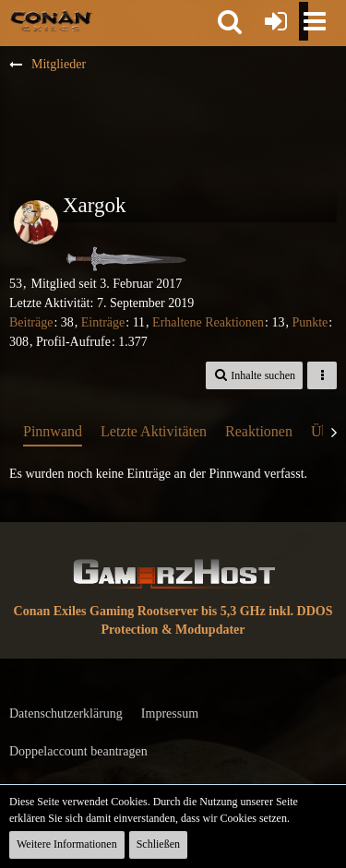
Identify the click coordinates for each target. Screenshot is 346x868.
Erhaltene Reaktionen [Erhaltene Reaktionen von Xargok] (208, 322)
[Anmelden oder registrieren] (276, 21)
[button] (230, 21)
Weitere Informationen (67, 844)
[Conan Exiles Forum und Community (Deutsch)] (51, 20)
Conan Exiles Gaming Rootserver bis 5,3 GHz (140, 611)
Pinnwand (53, 431)
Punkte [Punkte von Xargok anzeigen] (310, 322)
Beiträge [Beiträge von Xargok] (31, 322)
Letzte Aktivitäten (154, 431)
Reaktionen (259, 431)
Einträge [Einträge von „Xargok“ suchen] (103, 322)
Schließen (158, 844)
